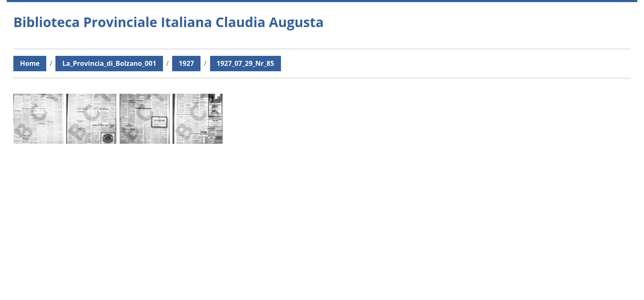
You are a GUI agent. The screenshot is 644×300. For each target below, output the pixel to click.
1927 (187, 63)
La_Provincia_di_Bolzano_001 (109, 63)
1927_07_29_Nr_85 (246, 63)
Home (30, 63)
